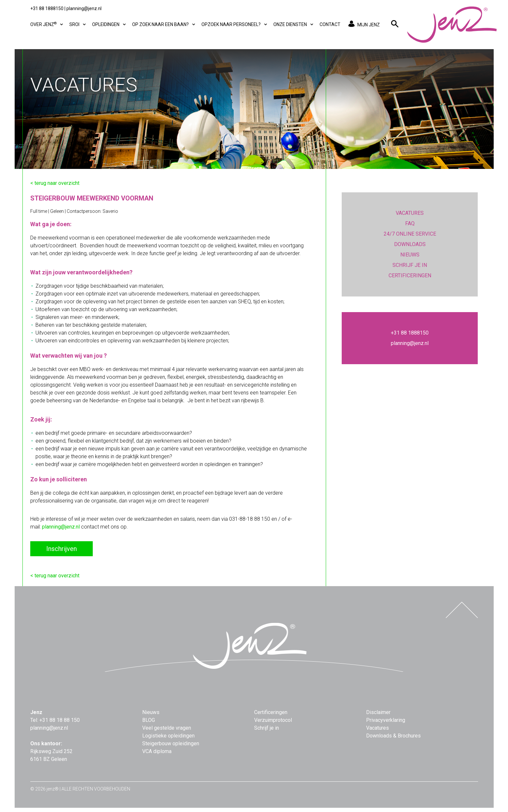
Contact (330, 24)
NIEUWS (410, 255)
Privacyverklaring (386, 720)
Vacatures (378, 728)
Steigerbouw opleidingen (171, 743)
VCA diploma (157, 751)
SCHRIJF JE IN (410, 265)
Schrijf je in (267, 728)
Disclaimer (378, 712)
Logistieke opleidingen (168, 736)
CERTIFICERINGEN (410, 275)
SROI (78, 25)
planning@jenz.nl (84, 8)
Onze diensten (294, 25)
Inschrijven (62, 549)
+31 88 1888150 (47, 8)
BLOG (149, 720)
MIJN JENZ (363, 24)
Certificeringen (271, 712)
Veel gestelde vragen (167, 728)
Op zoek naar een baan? (164, 25)
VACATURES (410, 213)
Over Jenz (47, 24)
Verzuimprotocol (273, 720)
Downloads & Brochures (393, 736)
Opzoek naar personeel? (235, 25)
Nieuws (151, 712)
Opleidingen (110, 25)
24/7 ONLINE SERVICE (410, 234)
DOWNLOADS (410, 244)
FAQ (410, 223)
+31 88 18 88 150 (60, 720)
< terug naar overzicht (55, 183)
